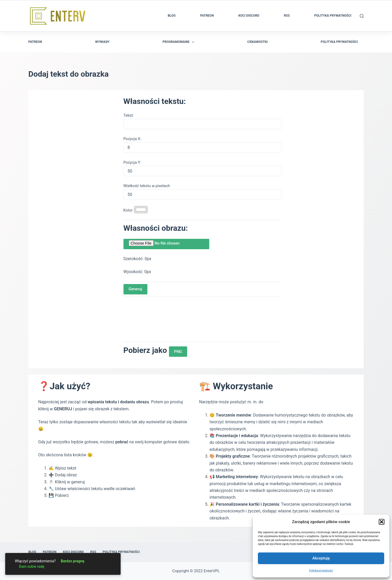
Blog (172, 16)
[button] (382, 522)
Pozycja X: (132, 139)
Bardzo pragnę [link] (73, 561)
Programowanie (179, 42)
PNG (178, 352)
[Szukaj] (362, 16)
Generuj (135, 289)
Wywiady (102, 42)
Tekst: (129, 115)
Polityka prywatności (321, 571)
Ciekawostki (257, 42)
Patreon (207, 16)
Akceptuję (321, 558)
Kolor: (129, 210)
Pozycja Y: (132, 162)
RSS (287, 16)
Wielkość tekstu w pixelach (147, 186)
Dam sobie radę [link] (32, 566)
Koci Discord (249, 16)
